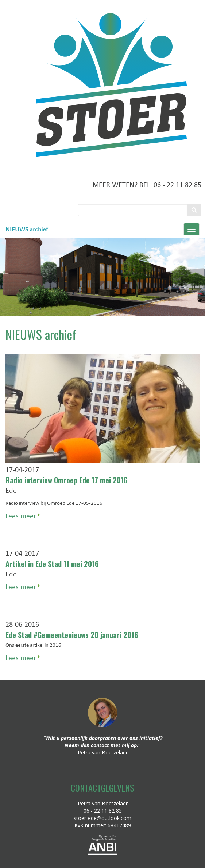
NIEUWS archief (27, 229)
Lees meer (21, 516)
